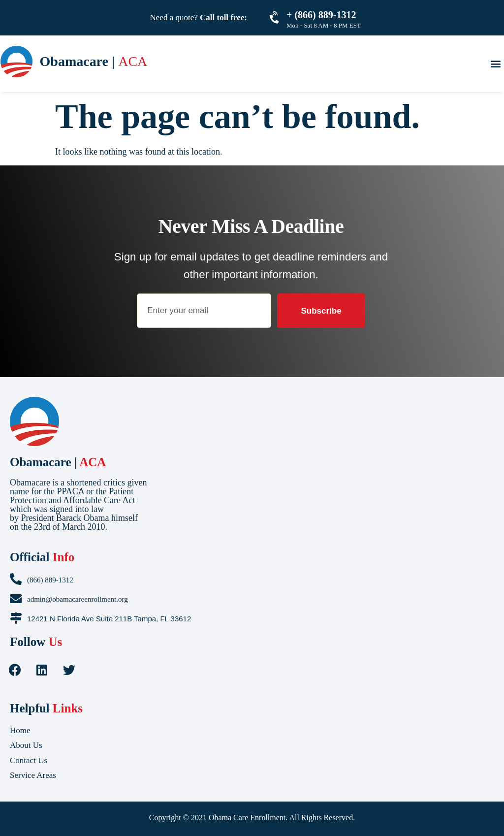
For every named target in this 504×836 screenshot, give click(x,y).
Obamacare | (58, 462)
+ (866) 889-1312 (321, 15)
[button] (495, 63)
